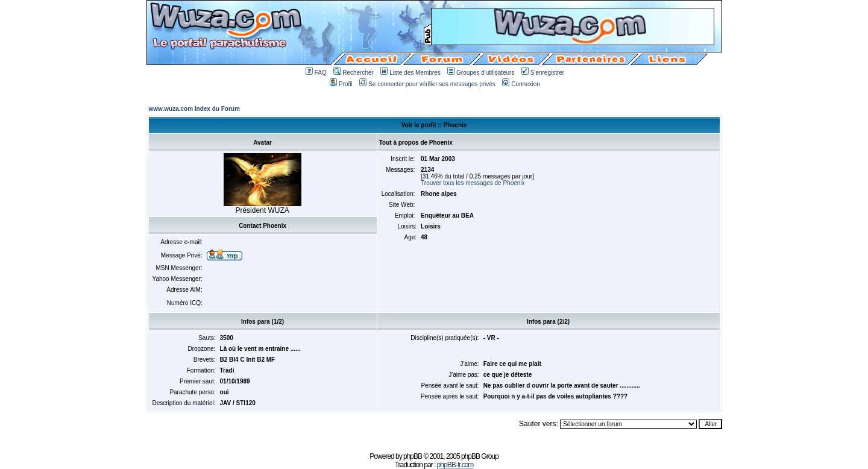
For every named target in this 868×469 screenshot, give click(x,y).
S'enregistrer (543, 73)
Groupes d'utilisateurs (481, 73)
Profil (341, 84)
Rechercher (354, 73)
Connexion (521, 84)
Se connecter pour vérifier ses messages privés (427, 84)
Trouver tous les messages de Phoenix (473, 183)
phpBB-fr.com (455, 465)
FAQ (316, 73)
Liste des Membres (410, 73)
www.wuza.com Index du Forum (194, 109)
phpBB (413, 456)
